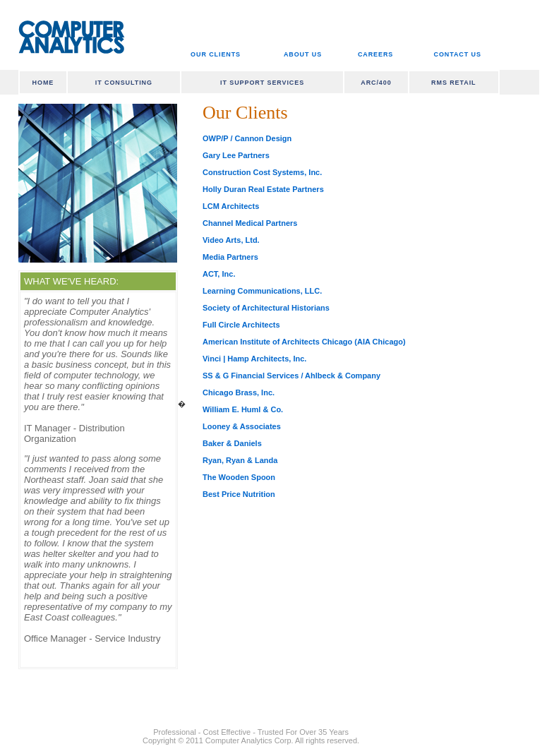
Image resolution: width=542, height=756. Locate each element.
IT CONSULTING (124, 83)
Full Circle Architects (241, 325)
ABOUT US (303, 54)
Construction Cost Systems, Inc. (262, 172)
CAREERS (375, 54)
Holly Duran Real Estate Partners (263, 189)
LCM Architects (231, 206)
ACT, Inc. (219, 274)
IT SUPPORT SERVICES (262, 83)
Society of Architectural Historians (266, 308)
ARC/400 (376, 83)
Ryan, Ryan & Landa (240, 460)
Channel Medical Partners (250, 223)
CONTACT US (458, 54)
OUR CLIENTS (216, 54)
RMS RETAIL (453, 83)
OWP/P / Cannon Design (247, 138)
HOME (43, 83)
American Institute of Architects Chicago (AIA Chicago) (304, 342)
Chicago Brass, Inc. (239, 392)
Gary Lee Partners (236, 155)
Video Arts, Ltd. (231, 240)
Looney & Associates (242, 426)
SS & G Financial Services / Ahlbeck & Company (291, 376)
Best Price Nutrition (239, 494)
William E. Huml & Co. (243, 409)
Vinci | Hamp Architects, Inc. (254, 359)
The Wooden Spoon (239, 477)
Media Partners (230, 257)
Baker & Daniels (232, 443)
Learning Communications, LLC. (262, 291)
